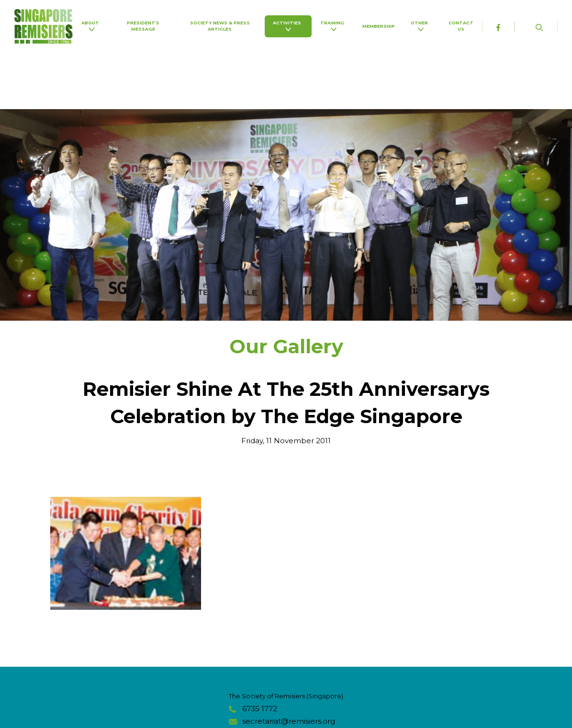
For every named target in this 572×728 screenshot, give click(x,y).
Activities (288, 26)
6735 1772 (260, 709)
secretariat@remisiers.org (289, 721)
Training (334, 26)
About (92, 26)
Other (421, 26)
